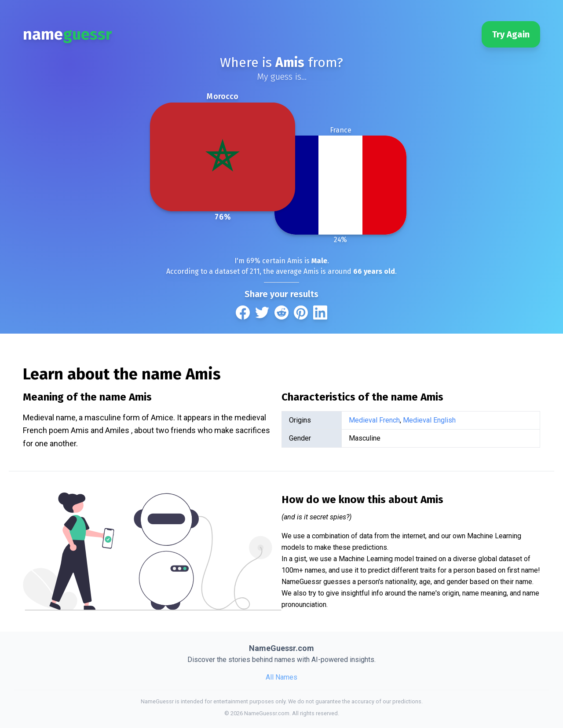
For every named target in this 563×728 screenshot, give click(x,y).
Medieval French (374, 420)
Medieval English (429, 420)
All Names (281, 677)
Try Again (511, 34)
